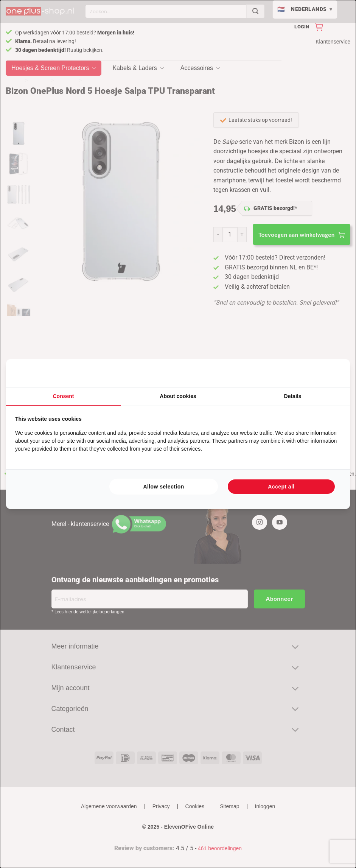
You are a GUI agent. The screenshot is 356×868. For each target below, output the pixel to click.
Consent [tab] (64, 396)
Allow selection (163, 487)
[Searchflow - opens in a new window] (331, 373)
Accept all (281, 487)
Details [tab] (293, 396)
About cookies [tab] (178, 396)
